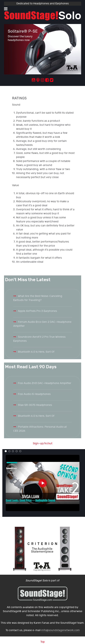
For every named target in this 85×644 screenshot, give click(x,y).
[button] (6, 451)
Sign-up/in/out (43, 444)
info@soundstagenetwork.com (60, 630)
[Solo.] (43, 16)
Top (43, 642)
